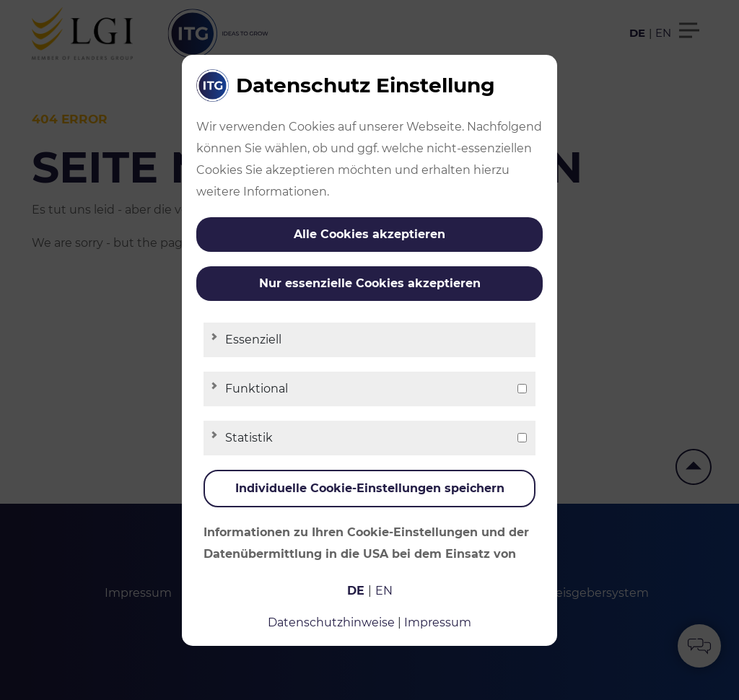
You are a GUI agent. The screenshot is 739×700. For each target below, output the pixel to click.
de (356, 591)
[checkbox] (522, 389)
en (384, 591)
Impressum (438, 622)
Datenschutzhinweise (331, 622)
